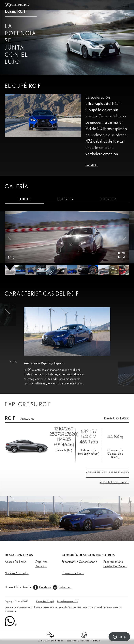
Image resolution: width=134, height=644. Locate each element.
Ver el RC (91, 165)
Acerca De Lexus (16, 562)
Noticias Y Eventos (17, 573)
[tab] (24, 199)
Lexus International (66, 602)
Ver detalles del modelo (114, 482)
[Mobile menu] (126, 5)
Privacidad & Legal (45, 602)
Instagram (65, 587)
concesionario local (97, 607)
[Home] (17, 5)
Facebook (45, 587)
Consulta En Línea (73, 573)
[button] (9, 237)
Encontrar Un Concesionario (79, 562)
